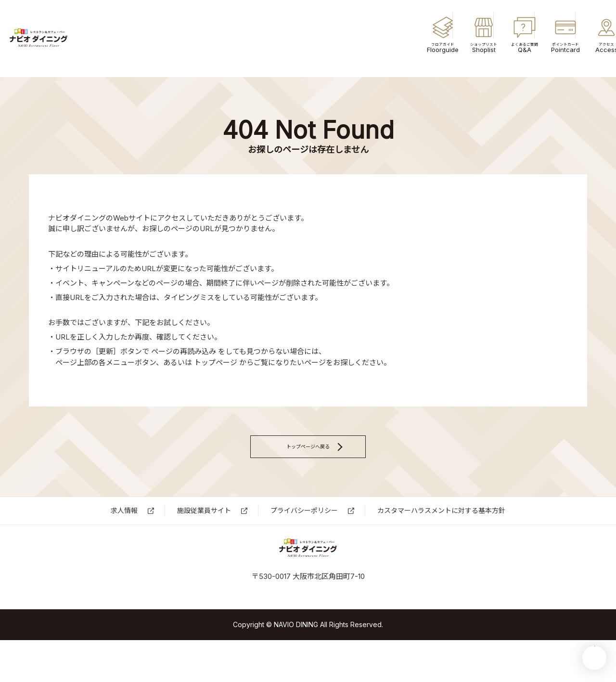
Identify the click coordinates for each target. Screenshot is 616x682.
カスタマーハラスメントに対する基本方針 (441, 532)
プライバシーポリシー (304, 532)
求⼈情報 (124, 532)
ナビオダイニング (77, 39)
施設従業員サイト (204, 532)
